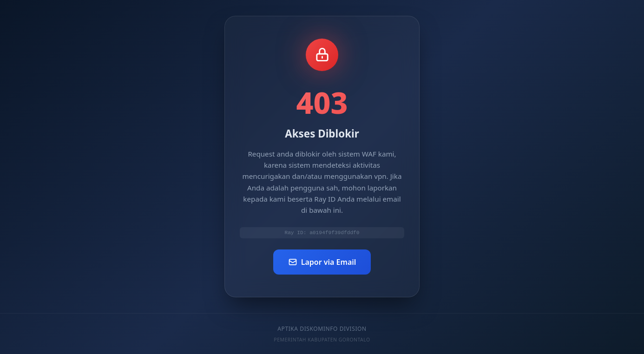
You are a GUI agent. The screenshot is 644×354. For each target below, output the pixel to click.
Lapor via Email (322, 263)
